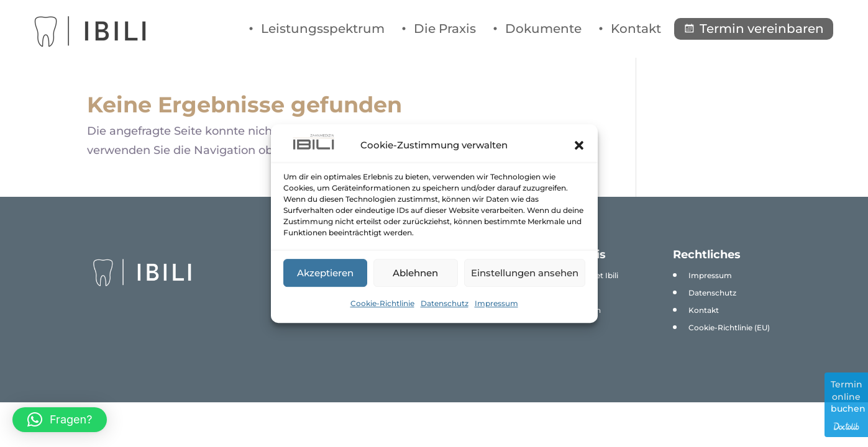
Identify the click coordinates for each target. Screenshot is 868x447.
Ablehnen (415, 273)
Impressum (496, 303)
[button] (579, 145)
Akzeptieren (325, 273)
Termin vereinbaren (762, 29)
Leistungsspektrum (323, 29)
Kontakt (636, 29)
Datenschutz (445, 303)
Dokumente (543, 29)
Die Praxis (445, 29)
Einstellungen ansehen (525, 273)
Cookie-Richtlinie (382, 303)
